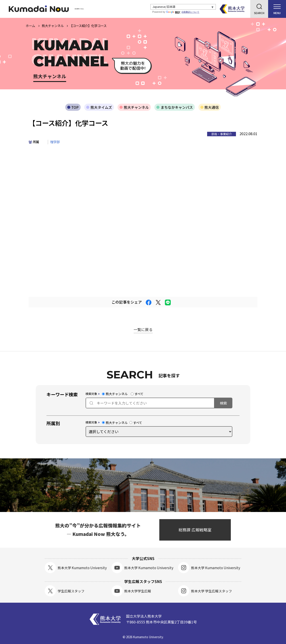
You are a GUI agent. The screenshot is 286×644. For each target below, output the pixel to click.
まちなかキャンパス (177, 107)
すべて (137, 394)
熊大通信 (212, 107)
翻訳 (173, 13)
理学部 (55, 142)
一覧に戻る (143, 329)
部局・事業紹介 (222, 134)
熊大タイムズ (101, 107)
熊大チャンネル (136, 107)
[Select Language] (183, 7)
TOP (75, 107)
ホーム (30, 26)
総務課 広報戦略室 (195, 530)
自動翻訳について (190, 12)
